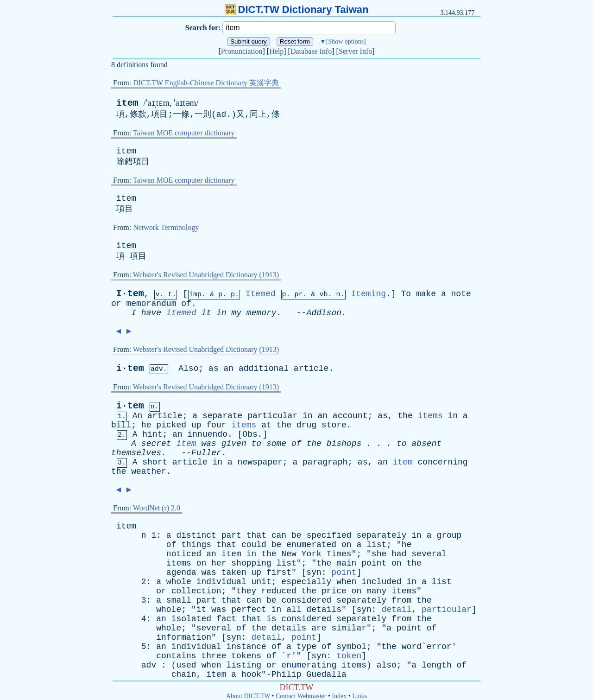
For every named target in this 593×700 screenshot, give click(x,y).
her (219, 563)
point (374, 563)
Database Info (311, 51)
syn (314, 573)
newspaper (260, 462)
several (429, 554)
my (236, 313)
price (334, 591)
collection (196, 591)
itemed (181, 313)
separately (381, 535)
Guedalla (326, 675)
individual (221, 582)
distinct (196, 535)
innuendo (208, 434)
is (271, 619)
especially (306, 582)
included (381, 582)
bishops (344, 444)
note (461, 294)
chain (184, 675)
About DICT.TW (248, 696)
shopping (251, 563)
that (256, 535)
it (207, 313)
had (399, 554)
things (196, 545)
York (312, 554)
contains (176, 656)
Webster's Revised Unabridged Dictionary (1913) (206, 275)
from (401, 600)
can (279, 535)
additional (264, 369)
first (279, 573)
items (430, 416)
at (266, 425)
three (214, 656)
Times (339, 554)
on (347, 545)
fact (226, 619)
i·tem (130, 368)
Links (360, 696)
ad (221, 115)
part (231, 535)
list (376, 545)
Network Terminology (166, 227)
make (426, 294)
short (155, 462)
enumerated (311, 545)
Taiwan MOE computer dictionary (184, 133)
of (186, 304)
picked (171, 425)
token (349, 656)
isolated (191, 619)
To (406, 294)
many (376, 591)
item (127, 103)
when (346, 582)
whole (179, 582)
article (311, 369)
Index (339, 696)
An (138, 416)
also (387, 665)
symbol (351, 647)
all (294, 610)
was (209, 444)
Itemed (261, 294)
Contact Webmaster (301, 696)
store (334, 425)
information (184, 637)
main (346, 563)
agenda (181, 573)
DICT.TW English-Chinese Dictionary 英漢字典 (206, 83)
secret (156, 444)
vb (324, 295)
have (151, 313)
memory (262, 313)
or (116, 304)
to (257, 444)
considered (306, 600)
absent (426, 444)
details (324, 610)
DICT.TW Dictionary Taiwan (297, 10)
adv (149, 665)
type (306, 647)
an (229, 369)
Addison (324, 313)
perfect (249, 610)
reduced (279, 591)
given (234, 444)
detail (396, 610)
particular (272, 416)
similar (349, 628)
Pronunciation (242, 51)
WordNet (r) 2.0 (157, 508)
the (405, 416)
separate (222, 416)
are (319, 628)
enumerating (309, 665)
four (216, 425)
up (196, 425)
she (379, 554)
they (246, 591)
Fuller (206, 453)
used (186, 665)
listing (244, 665)
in (221, 313)
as (214, 369)
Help (276, 51)
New (289, 554)
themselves (136, 453)
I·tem (130, 294)
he (146, 425)
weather (149, 471)
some (276, 444)
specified (329, 535)
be (296, 535)
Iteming (368, 294)
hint (152, 434)
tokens (246, 656)
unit (262, 582)
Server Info (355, 51)
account (350, 416)
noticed (184, 554)
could (254, 545)
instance (246, 647)
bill (121, 425)
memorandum (151, 304)
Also (188, 369)
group (449, 535)
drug (306, 425)
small (179, 600)
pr (299, 295)
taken (234, 573)
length (437, 665)
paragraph (325, 462)
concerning (443, 462)
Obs (250, 434)
